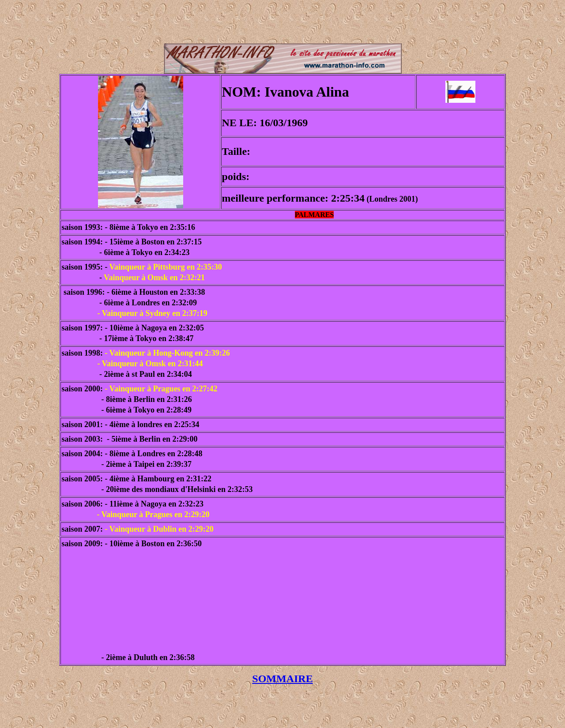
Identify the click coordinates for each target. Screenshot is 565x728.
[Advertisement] (282, 23)
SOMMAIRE (282, 679)
